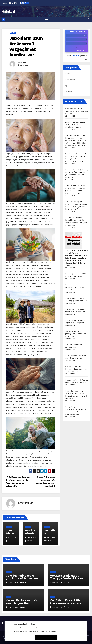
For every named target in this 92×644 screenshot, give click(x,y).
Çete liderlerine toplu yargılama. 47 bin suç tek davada (77, 111)
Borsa (68, 74)
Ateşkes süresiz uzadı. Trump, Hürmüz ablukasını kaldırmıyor (75, 125)
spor (67, 86)
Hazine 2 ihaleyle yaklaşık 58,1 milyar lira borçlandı (76, 334)
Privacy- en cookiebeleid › (48, 631)
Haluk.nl (8, 11)
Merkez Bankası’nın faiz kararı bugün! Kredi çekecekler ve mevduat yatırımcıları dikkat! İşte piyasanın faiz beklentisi (76, 141)
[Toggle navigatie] (46, 20)
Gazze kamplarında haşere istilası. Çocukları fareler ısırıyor (76, 369)
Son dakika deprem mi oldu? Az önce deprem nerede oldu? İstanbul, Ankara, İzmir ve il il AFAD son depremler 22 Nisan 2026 (77, 258)
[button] (89, 20)
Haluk (25, 62)
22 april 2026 (13, 583)
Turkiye (13, 33)
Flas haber (70, 80)
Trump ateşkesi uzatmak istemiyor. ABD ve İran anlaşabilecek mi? (76, 288)
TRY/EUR (76, 56)
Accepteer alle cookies (46, 637)
